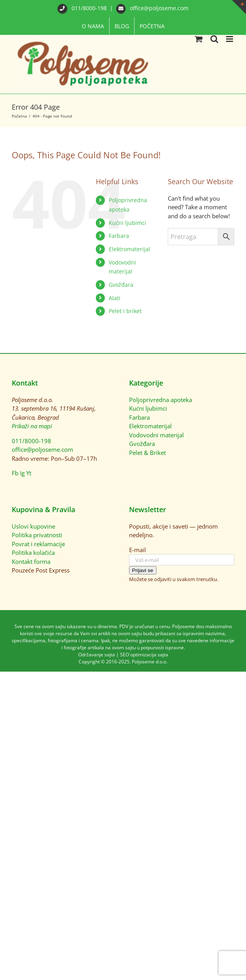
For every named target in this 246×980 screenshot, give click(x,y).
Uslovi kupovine (33, 526)
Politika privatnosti (37, 535)
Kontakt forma (31, 562)
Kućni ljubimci (127, 223)
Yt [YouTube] (29, 473)
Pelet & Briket (147, 453)
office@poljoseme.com (153, 8)
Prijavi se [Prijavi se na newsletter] (143, 570)
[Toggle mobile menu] (230, 39)
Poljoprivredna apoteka (161, 400)
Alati (115, 298)
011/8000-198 (83, 8)
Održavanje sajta (97, 655)
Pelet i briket (125, 311)
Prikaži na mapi (32, 426)
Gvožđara (121, 285)
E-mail (137, 550)
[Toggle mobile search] (214, 39)
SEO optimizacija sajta (144, 655)
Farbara (119, 236)
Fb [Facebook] (15, 473)
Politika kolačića (33, 552)
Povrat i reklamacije (38, 544)
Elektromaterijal (129, 249)
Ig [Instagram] (22, 473)
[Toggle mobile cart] (199, 39)
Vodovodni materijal (156, 435)
